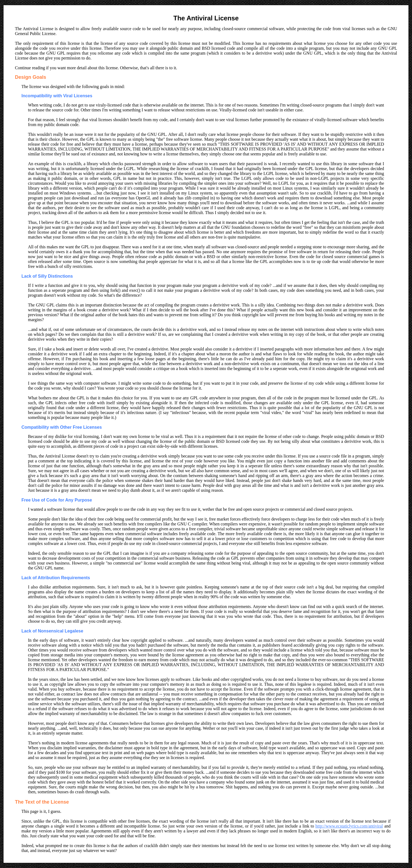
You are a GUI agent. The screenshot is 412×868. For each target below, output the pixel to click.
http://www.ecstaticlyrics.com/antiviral (349, 826)
